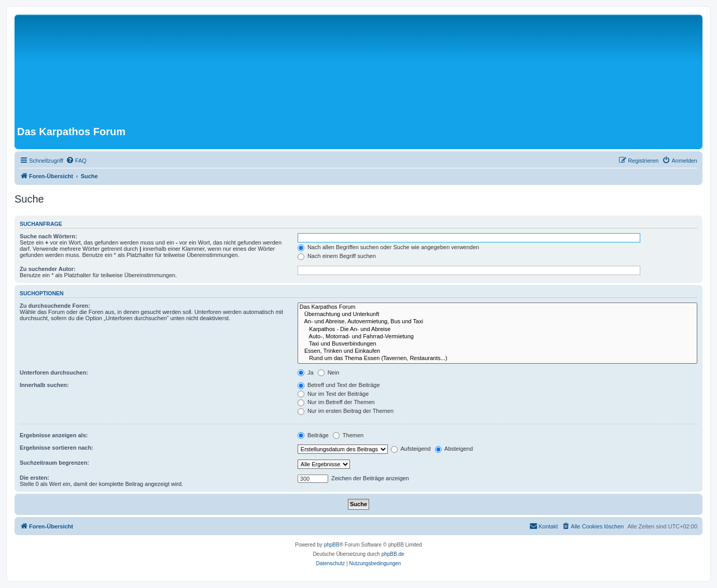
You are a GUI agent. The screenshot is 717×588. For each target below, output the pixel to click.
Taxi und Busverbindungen (497, 344)
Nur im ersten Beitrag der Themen (346, 411)
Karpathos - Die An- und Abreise (497, 329)
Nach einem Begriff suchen (337, 256)
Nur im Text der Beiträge (333, 394)
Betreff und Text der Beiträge (339, 385)
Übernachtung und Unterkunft (497, 314)
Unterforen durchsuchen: (54, 372)
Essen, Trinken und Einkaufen (497, 351)
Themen (348, 435)
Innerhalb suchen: (44, 385)
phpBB (332, 545)
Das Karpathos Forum (497, 307)
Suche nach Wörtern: (48, 236)
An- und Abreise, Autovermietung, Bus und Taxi (497, 322)
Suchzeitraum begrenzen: (54, 463)
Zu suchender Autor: (48, 269)
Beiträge (313, 435)
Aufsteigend (411, 449)
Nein (329, 372)
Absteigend (454, 449)
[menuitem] (76, 161)
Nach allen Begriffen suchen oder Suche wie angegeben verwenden (388, 247)
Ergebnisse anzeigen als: (54, 435)
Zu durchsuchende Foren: (55, 306)
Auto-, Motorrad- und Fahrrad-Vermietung (497, 337)
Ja (306, 372)
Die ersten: (34, 478)
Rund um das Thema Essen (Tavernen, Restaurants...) (497, 358)
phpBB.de (393, 554)
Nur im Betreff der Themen (336, 402)
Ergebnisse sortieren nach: (57, 448)
